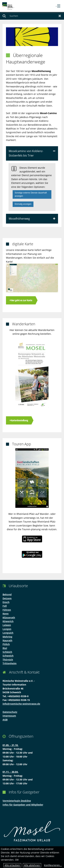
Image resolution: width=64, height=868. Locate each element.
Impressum (9, 716)
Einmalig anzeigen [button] (23, 204)
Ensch (6, 602)
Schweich (8, 656)
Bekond (7, 594)
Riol (5, 648)
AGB (5, 720)
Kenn (6, 614)
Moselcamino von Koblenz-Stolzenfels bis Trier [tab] (26, 153)
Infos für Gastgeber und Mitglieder (23, 805)
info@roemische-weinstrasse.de (21, 704)
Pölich (6, 644)
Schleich (7, 652)
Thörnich (8, 660)
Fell (5, 606)
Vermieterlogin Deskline (17, 801)
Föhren (7, 610)
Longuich (8, 633)
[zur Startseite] (8, 6)
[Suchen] (32, 16)
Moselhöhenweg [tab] (19, 219)
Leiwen (7, 625)
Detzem (7, 598)
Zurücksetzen (60, 16)
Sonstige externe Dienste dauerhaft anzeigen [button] (31, 194)
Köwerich (8, 621)
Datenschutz (10, 712)
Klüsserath (9, 618)
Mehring (7, 637)
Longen (7, 629)
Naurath (7, 640)
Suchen (4, 16)
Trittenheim (10, 663)
